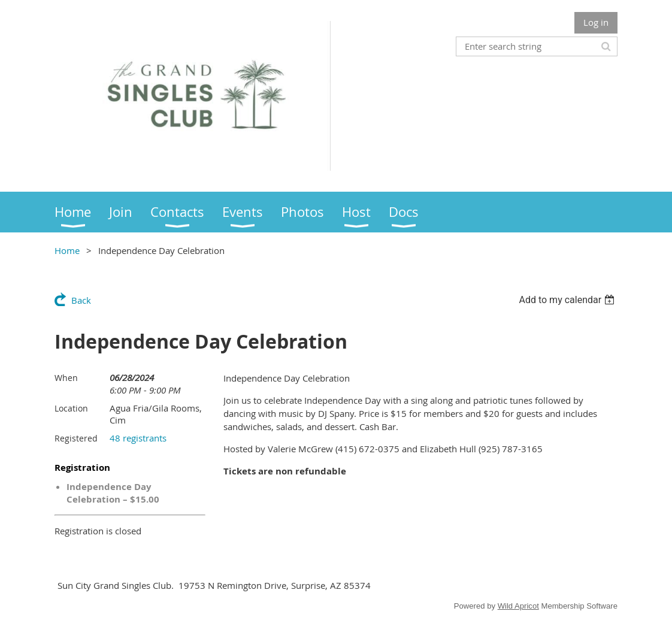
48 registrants (138, 438)
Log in (596, 22)
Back (81, 300)
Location (71, 408)
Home (67, 250)
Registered (76, 438)
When (66, 378)
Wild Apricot (518, 606)
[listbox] (568, 300)
